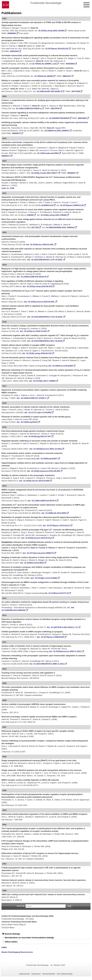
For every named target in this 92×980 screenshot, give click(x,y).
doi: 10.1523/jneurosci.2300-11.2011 (65, 651)
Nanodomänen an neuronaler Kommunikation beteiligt (29, 938)
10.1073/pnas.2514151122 (57, 49)
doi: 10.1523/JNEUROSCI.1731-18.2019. (45, 317)
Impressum (36, 974)
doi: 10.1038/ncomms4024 (32, 563)
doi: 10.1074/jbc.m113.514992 (44, 578)
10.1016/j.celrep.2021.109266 (54, 215)
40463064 (70, 64)
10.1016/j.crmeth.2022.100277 (44, 173)
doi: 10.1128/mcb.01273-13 (56, 593)
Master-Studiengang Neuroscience (17, 952)
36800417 (6, 156)
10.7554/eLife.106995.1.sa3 (44, 64)
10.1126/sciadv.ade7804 (48, 153)
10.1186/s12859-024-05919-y (29, 108)
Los (69, 906)
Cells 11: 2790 (8, 188)
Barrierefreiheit (49, 974)
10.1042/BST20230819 (59, 118)
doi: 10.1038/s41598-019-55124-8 (31, 277)
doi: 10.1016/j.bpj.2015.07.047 (38, 436)
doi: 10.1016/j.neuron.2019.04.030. (39, 302)
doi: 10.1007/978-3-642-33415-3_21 (62, 627)
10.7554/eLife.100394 (44, 76)
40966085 (12, 33)
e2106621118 (47, 205)
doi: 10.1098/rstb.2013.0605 (54, 513)
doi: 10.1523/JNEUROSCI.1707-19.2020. (45, 260)
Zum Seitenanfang (65, 974)
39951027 (67, 76)
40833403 (14, 51)
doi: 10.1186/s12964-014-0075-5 (42, 501)
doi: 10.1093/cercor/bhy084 (60, 366)
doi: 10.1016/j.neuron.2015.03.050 (34, 481)
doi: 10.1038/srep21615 (27, 422)
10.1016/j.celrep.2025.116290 (51, 31)
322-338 (35, 227)
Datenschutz (24, 974)
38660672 (16, 133)
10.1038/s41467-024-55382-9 (49, 91)
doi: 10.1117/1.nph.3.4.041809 (38, 412)
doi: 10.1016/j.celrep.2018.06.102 (37, 353)
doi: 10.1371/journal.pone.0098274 (38, 553)
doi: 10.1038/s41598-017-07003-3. (32, 398)
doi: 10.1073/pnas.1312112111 (56, 525)
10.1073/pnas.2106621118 (72, 205)
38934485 (82, 118)
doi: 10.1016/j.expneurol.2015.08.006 (43, 471)
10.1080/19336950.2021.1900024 (60, 227)
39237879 (55, 108)
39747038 (76, 91)
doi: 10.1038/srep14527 (47, 459)
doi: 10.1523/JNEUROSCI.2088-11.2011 (47, 664)
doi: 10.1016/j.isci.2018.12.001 (33, 331)
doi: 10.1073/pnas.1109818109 (50, 637)
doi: (42, 381)
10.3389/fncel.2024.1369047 (57, 131)
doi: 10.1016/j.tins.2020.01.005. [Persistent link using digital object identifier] (40, 245)
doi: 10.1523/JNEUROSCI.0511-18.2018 (45, 341)
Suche (21, 906)
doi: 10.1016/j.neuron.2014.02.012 (36, 538)
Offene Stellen (11, 942)
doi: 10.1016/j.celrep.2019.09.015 (37, 286)
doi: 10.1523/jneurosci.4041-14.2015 (45, 449)
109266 (30, 215)
